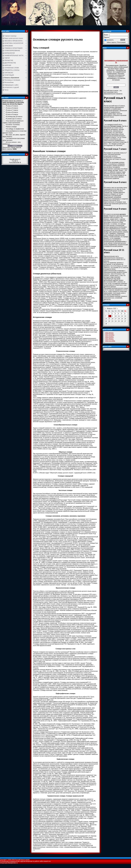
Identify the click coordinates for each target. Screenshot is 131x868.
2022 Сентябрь (110, 341)
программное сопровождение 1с (116, 61)
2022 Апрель (109, 333)
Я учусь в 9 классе (12, 114)
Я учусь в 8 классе (12, 112)
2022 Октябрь (110, 335)
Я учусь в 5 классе (12, 106)
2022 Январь (109, 339)
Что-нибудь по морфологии (15, 129)
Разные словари (11, 127)
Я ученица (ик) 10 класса (14, 117)
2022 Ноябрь (109, 337)
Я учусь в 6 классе (12, 108)
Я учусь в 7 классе (12, 110)
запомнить (110, 40)
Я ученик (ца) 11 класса (14, 119)
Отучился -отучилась (13, 125)
